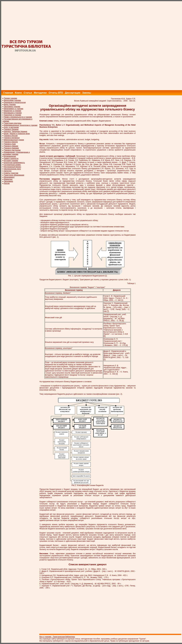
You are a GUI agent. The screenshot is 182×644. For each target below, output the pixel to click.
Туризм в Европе (11, 142)
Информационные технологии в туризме (21, 125)
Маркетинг (8, 179)
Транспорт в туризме (13, 115)
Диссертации (73, 93)
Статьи (28, 93)
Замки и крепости (11, 158)
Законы (87, 93)
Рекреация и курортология (15, 102)
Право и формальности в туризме (18, 117)
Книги (18, 93)
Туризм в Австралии (12, 150)
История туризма (11, 161)
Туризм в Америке (11, 148)
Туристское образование (14, 175)
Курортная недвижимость (14, 163)
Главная (8, 93)
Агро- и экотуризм (11, 127)
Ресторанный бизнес (13, 167)
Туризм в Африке (11, 146)
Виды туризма (10, 105)
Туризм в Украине (11, 129)
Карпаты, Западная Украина (16, 131)
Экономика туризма (12, 107)
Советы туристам (11, 173)
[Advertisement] (128, 46)
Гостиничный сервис (12, 165)
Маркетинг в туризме (13, 111)
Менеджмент (9, 177)
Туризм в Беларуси (12, 138)
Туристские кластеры (13, 123)
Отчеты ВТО (56, 93)
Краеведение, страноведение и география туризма (16, 153)
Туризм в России (11, 136)
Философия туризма (12, 100)
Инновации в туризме (13, 113)
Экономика (9, 181)
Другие (7, 183)
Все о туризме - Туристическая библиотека (57, 637)
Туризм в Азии (10, 144)
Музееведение (10, 156)
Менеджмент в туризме (14, 109)
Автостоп (8, 171)
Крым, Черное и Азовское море (17, 134)
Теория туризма (11, 98)
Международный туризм (14, 140)
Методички (40, 93)
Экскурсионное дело (12, 169)
